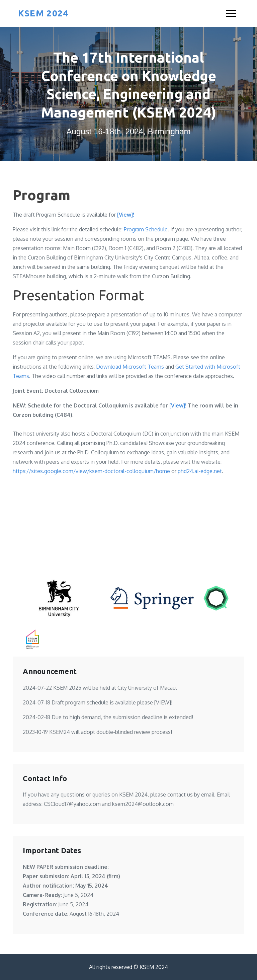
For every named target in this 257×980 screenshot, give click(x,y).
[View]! (126, 215)
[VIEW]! (163, 702)
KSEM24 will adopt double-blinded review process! (111, 732)
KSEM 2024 (43, 13)
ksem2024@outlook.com (143, 804)
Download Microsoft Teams (130, 367)
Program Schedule (146, 229)
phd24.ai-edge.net (200, 471)
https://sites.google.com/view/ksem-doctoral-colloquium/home (91, 471)
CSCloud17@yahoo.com (72, 804)
